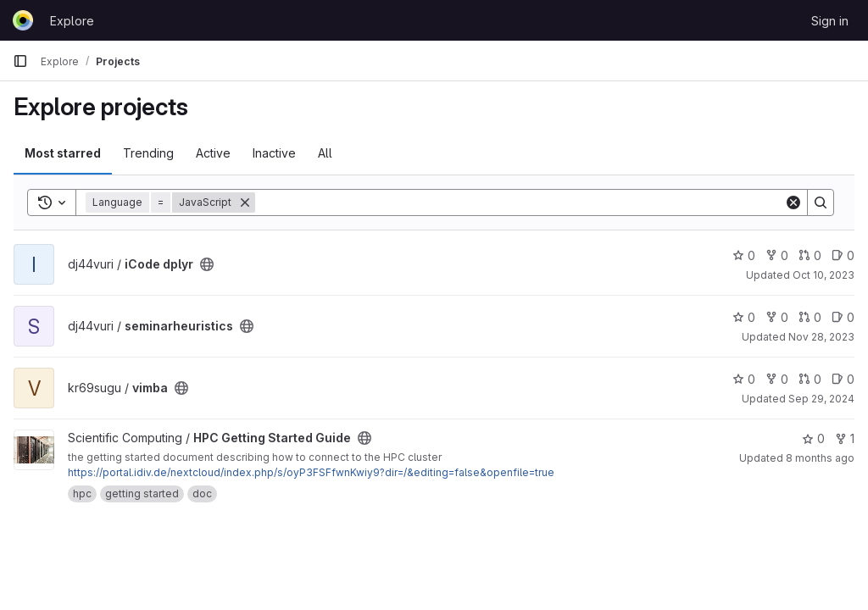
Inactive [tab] (274, 153)
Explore (72, 21)
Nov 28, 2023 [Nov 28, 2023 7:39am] (821, 337)
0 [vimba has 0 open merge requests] (810, 379)
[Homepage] (23, 20)
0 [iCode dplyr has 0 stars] (744, 255)
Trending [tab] (148, 153)
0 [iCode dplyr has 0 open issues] (843, 255)
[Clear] (793, 202)
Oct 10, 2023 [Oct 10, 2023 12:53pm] (823, 275)
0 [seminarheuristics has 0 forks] (777, 317)
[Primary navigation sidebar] (20, 61)
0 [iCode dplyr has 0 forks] (777, 255)
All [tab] (325, 153)
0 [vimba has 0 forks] (777, 379)
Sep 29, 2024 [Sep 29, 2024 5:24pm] (821, 399)
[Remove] (245, 202)
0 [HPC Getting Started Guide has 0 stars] (813, 438)
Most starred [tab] (63, 153)
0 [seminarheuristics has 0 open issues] (843, 317)
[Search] (520, 202)
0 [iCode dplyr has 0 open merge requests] (810, 255)
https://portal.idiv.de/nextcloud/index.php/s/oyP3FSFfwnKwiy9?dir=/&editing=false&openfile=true (311, 472)
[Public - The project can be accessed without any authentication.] (207, 264)
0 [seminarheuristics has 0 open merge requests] (810, 317)
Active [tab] (213, 153)
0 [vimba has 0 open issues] (843, 379)
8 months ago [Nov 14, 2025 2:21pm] (820, 458)
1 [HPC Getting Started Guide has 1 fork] (845, 438)
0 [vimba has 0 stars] (744, 379)
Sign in (830, 21)
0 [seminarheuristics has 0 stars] (744, 317)
